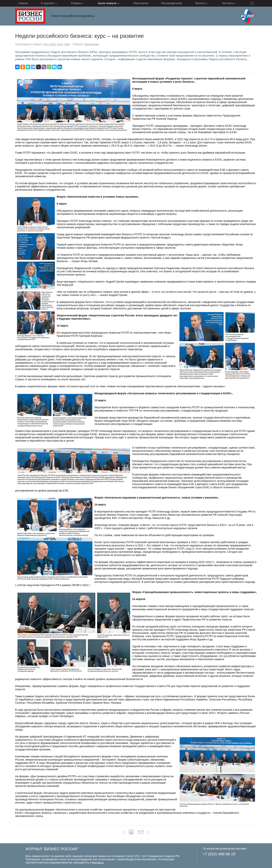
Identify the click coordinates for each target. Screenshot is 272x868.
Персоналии (141, 3)
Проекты (202, 3)
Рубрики (78, 3)
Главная (23, 3)
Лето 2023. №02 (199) (57, 44)
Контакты (230, 3)
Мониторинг (92, 44)
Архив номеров (109, 3)
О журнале (49, 3)
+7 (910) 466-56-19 (219, 854)
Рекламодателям (172, 3)
